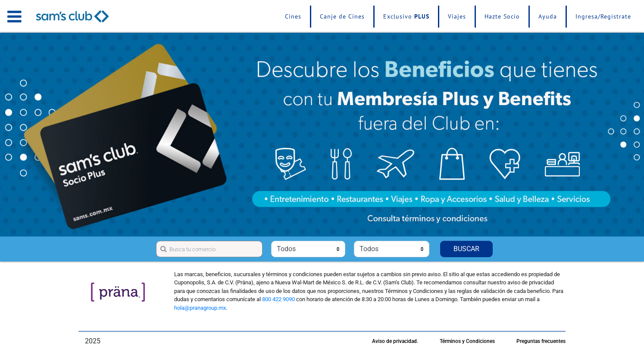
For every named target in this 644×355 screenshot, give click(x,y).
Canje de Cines (342, 16)
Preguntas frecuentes (541, 341)
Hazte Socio (502, 16)
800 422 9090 (278, 299)
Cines (293, 16)
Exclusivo (406, 16)
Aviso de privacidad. (395, 341)
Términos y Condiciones (467, 341)
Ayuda (548, 16)
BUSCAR (466, 249)
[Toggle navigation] (14, 16)
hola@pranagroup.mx (200, 308)
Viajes (457, 16)
